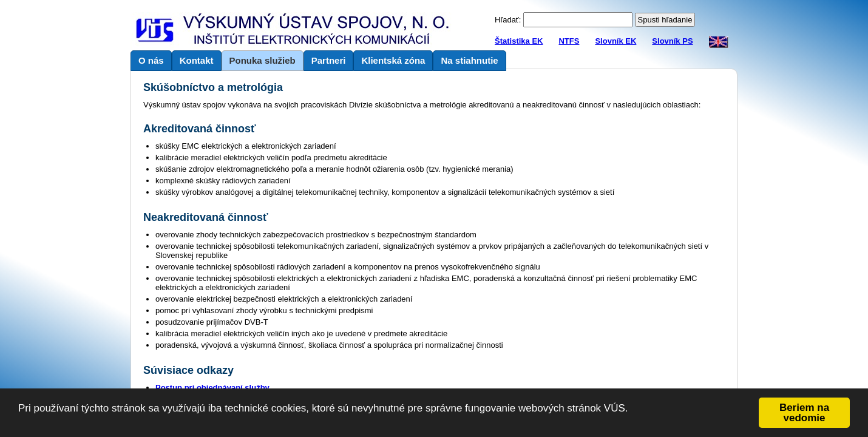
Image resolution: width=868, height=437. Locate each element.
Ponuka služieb (263, 60)
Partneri (329, 60)
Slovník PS (672, 41)
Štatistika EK (519, 41)
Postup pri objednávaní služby (212, 388)
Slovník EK (615, 41)
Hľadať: (508, 20)
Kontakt (197, 60)
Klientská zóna (393, 60)
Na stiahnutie (469, 60)
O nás (151, 60)
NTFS (569, 41)
